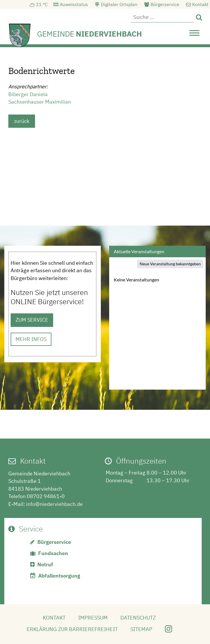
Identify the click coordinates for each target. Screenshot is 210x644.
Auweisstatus (74, 4)
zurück (22, 121)
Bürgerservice (165, 4)
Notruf (45, 564)
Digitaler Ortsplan (119, 4)
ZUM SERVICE (32, 320)
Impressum (93, 618)
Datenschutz (138, 618)
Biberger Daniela (28, 94)
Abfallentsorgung (59, 576)
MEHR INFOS (31, 339)
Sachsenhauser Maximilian (40, 102)
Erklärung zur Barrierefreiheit (72, 629)
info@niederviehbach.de (54, 504)
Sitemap (141, 629)
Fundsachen (53, 553)
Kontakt (200, 4)
